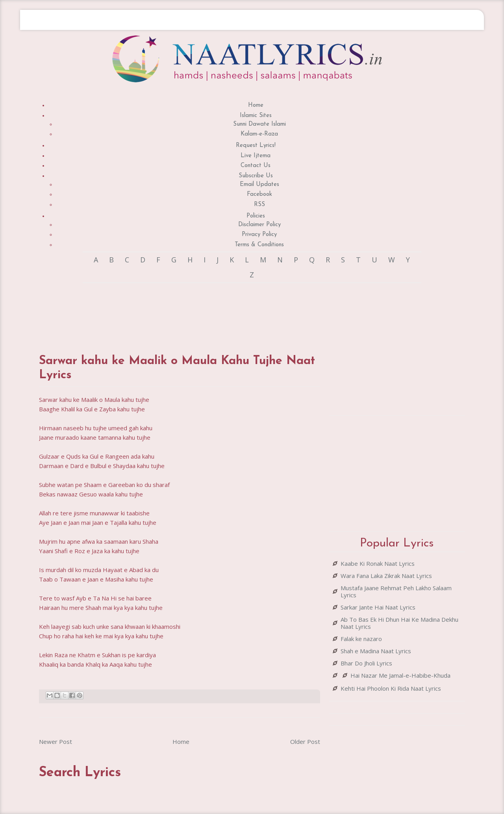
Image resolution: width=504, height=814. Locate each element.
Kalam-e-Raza (259, 134)
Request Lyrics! (256, 146)
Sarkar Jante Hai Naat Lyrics (378, 607)
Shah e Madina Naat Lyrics (376, 651)
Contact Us (256, 166)
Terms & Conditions (259, 245)
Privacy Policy (259, 235)
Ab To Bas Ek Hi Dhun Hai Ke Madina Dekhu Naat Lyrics (399, 623)
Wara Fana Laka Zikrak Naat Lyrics (386, 576)
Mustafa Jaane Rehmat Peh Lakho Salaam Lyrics (396, 591)
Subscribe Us (256, 176)
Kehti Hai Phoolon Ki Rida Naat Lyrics (391, 688)
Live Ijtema (256, 156)
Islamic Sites (256, 116)
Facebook (259, 194)
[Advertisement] (182, 311)
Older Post (305, 742)
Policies (256, 216)
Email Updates (259, 185)
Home (256, 105)
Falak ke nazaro (361, 639)
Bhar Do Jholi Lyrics (366, 663)
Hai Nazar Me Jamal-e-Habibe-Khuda (400, 675)
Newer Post (56, 742)
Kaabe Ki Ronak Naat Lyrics (378, 563)
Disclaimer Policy (259, 225)
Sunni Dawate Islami (259, 124)
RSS (259, 205)
